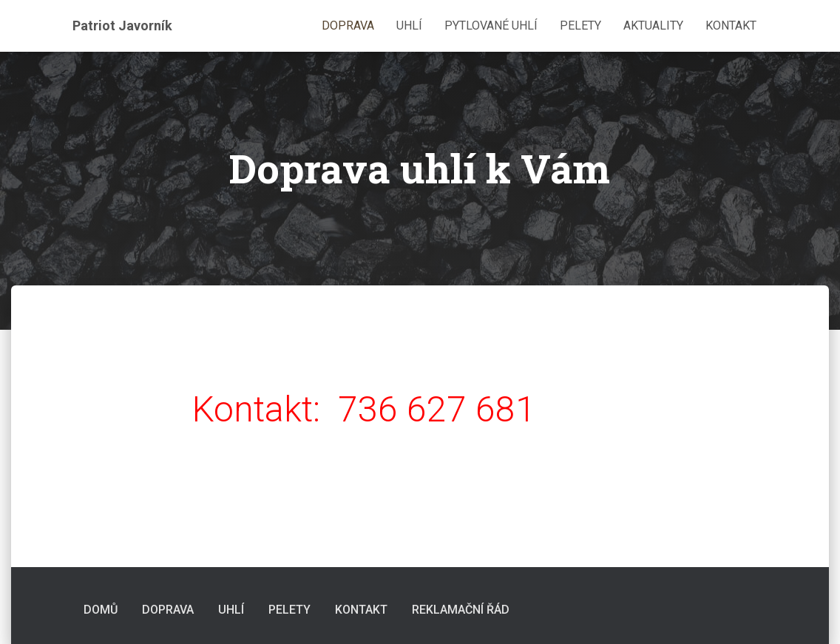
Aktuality (653, 26)
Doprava (348, 26)
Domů (101, 610)
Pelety (580, 26)
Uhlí (409, 26)
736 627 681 (437, 409)
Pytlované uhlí (491, 26)
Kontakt (731, 26)
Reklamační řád (461, 610)
